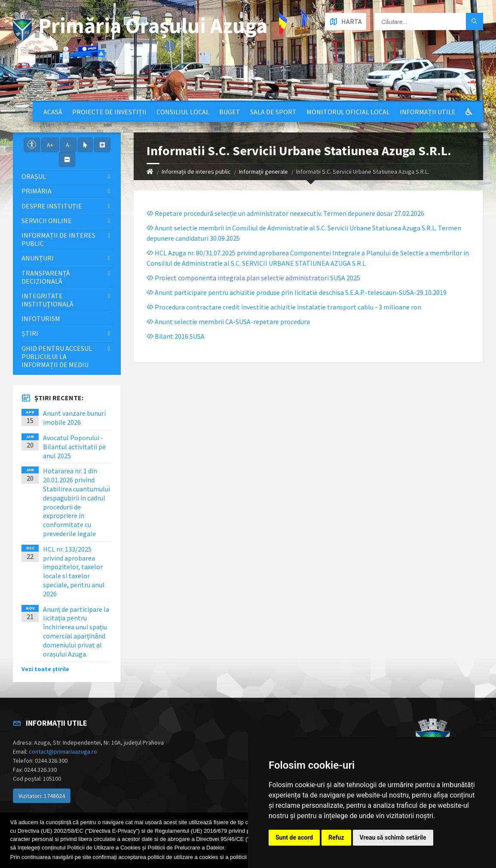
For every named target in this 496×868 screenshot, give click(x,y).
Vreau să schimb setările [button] (393, 837)
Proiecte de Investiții (109, 112)
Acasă (53, 112)
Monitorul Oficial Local (348, 112)
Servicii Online (47, 221)
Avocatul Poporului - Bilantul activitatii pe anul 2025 (74, 447)
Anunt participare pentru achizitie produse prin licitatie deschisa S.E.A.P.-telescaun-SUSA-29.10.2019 (297, 292)
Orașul (34, 176)
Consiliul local (183, 112)
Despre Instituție (52, 206)
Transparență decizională (46, 277)
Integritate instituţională (47, 300)
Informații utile (428, 112)
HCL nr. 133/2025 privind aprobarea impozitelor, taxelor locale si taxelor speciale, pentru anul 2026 (74, 571)
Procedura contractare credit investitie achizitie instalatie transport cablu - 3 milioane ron (284, 307)
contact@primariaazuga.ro (63, 751)
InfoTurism (41, 319)
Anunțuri (38, 258)
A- (68, 145)
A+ (50, 145)
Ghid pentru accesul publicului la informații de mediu (57, 356)
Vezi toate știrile (45, 669)
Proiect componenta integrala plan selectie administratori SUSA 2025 (253, 278)
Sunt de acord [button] (294, 837)
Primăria (37, 191)
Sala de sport (273, 112)
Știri (30, 333)
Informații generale (263, 172)
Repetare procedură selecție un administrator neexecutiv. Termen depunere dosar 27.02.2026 (285, 213)
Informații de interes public (196, 172)
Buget (230, 112)
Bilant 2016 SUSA (176, 336)
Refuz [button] (336, 837)
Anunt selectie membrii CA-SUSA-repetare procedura (228, 322)
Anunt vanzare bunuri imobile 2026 (74, 418)
